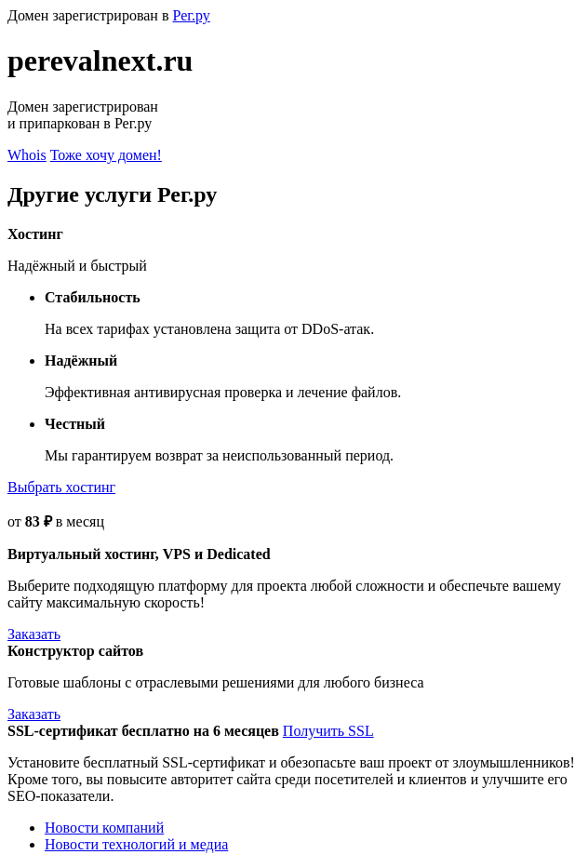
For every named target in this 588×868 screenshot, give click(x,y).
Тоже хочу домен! (106, 155)
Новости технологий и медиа (136, 844)
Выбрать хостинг (61, 487)
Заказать (34, 634)
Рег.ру (191, 15)
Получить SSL (328, 731)
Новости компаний (104, 828)
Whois (27, 155)
